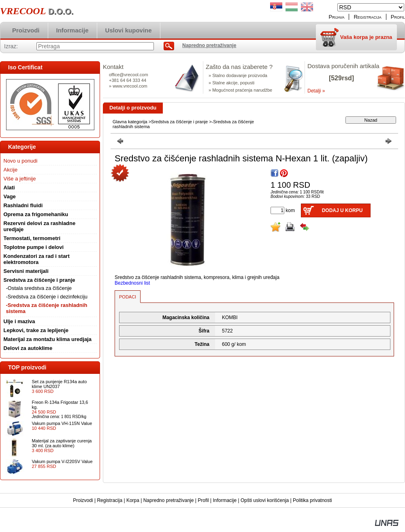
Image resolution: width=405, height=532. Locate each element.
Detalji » (316, 91)
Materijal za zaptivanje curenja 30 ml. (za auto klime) (62, 443)
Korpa (133, 500)
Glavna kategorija (130, 122)
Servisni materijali (26, 271)
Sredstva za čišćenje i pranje (179, 122)
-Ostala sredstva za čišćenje (39, 288)
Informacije (225, 500)
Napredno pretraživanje (169, 500)
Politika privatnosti (312, 500)
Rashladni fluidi (23, 205)
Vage (10, 196)
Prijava (337, 17)
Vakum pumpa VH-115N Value (62, 423)
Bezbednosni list (132, 283)
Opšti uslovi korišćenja (265, 500)
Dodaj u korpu (342, 210)
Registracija (110, 500)
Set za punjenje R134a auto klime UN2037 (60, 384)
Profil (203, 500)
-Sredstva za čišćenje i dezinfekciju (47, 297)
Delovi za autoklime (28, 348)
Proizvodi (83, 500)
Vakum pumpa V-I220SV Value (62, 461)
